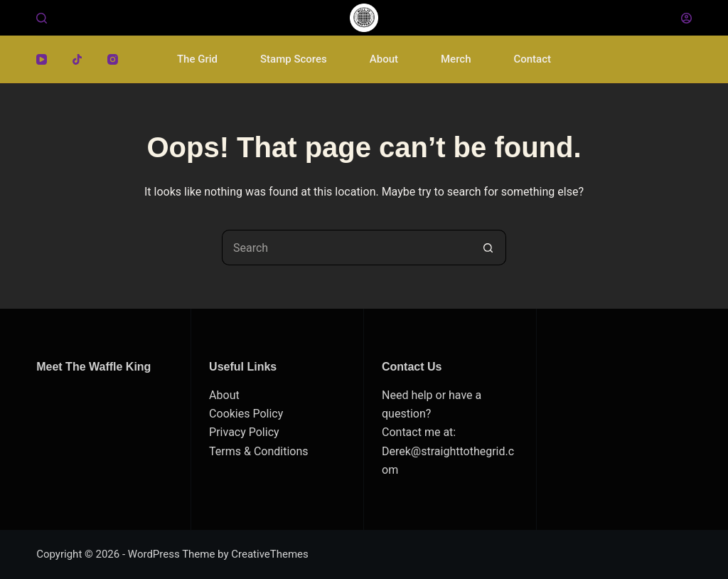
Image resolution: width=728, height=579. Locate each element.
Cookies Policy (246, 414)
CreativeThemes (270, 554)
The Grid (197, 59)
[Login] (686, 18)
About (384, 59)
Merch (456, 59)
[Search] (42, 18)
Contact (532, 59)
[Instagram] (113, 59)
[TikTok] (77, 59)
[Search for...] (346, 248)
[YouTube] (42, 59)
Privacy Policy (244, 432)
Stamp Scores (294, 59)
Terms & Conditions (259, 451)
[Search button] (488, 248)
